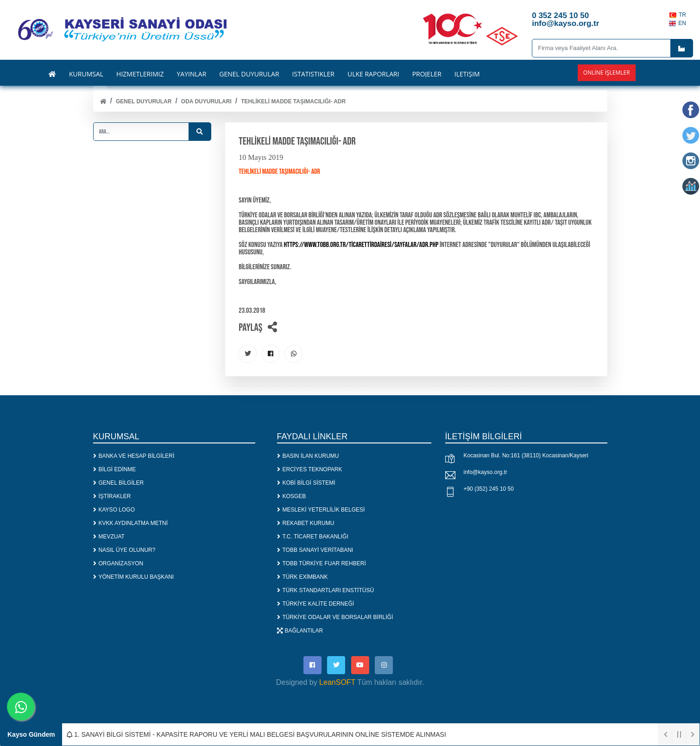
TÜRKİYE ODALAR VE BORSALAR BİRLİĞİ (335, 618)
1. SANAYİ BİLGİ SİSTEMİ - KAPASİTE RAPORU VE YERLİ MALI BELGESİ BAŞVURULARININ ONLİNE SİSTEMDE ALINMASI (256, 734)
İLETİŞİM (467, 74)
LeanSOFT (337, 684)
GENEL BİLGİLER (119, 483)
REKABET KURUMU (306, 524)
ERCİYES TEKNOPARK (310, 470)
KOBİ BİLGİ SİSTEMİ (306, 483)
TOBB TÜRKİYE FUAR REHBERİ (322, 564)
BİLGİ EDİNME (115, 470)
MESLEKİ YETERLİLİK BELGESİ (321, 510)
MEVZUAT (109, 537)
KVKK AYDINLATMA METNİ (131, 524)
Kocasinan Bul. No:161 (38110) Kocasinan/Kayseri (526, 456)
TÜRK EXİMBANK (303, 577)
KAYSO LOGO (114, 510)
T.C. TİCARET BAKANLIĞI (313, 537)
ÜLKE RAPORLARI (373, 74)
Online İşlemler (607, 73)
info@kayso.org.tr (486, 473)
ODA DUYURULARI (206, 101)
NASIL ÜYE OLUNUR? (124, 550)
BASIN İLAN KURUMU (308, 456)
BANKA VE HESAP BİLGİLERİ (134, 456)
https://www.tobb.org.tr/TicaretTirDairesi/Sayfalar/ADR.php (361, 245)
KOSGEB (292, 497)
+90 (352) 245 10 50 (489, 490)
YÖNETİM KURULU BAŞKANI (134, 577)
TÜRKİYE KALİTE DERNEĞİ (316, 604)
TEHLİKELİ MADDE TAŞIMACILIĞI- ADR (293, 101)
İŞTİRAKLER (112, 497)
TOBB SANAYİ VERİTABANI (315, 550)
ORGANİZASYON (118, 564)
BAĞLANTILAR (300, 631)
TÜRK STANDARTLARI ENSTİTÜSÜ (326, 591)
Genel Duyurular (144, 101)
